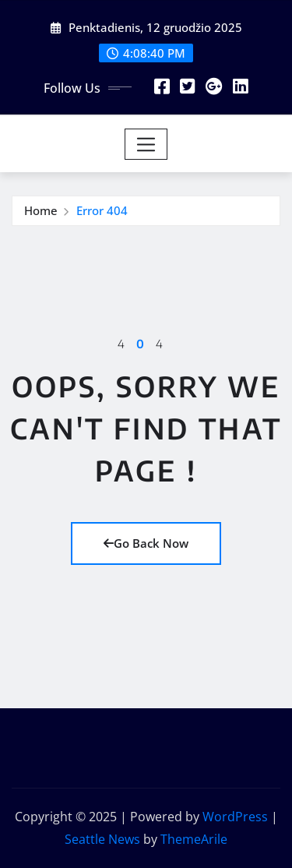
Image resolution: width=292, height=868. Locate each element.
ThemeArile (194, 839)
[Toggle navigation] (146, 144)
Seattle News (102, 839)
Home (41, 210)
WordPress (235, 817)
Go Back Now (146, 543)
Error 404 (102, 210)
